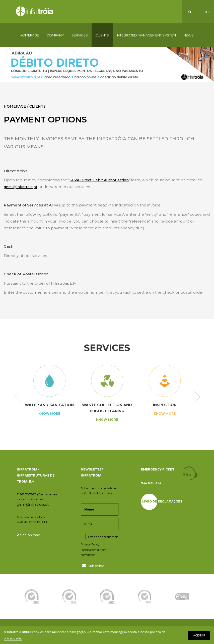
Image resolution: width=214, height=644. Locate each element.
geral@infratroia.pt (21, 187)
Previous (17, 397)
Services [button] (80, 35)
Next (197, 397)
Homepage (29, 35)
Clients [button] (102, 35)
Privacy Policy (90, 544)
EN (206, 12)
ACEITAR (199, 635)
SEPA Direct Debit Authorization (99, 180)
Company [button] (55, 35)
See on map (28, 535)
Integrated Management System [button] (146, 35)
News (189, 35)
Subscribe (93, 566)
